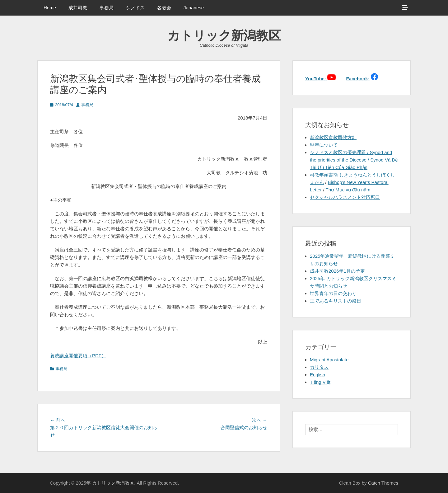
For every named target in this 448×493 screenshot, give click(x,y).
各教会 (164, 8)
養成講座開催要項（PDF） (78, 356)
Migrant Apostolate (329, 360)
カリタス (319, 367)
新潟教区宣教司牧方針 (333, 137)
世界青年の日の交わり (333, 293)
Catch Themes (383, 483)
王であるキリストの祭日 (336, 301)
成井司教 (78, 8)
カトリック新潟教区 (224, 35)
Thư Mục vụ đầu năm (348, 190)
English (317, 375)
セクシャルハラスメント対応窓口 (345, 197)
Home (50, 8)
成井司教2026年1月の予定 (337, 271)
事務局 (107, 8)
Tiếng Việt (320, 382)
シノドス (135, 8)
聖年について (324, 145)
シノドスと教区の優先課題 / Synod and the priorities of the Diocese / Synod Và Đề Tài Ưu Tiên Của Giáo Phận (354, 160)
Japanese (194, 8)
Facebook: (358, 79)
